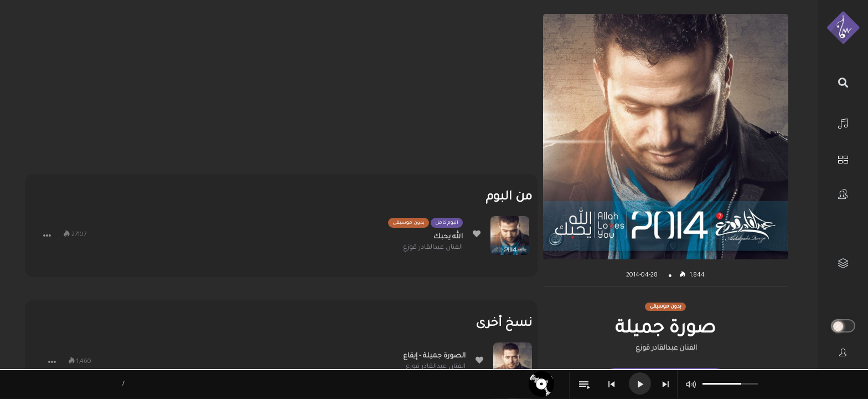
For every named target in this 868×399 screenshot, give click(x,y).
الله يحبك (448, 237)
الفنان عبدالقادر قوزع (666, 349)
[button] (47, 236)
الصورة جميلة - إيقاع (434, 356)
